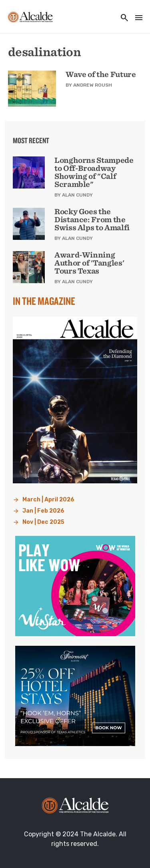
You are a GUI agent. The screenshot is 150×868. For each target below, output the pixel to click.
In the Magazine (44, 301)
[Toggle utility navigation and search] (122, 18)
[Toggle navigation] (136, 18)
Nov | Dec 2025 (43, 522)
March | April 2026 (48, 500)
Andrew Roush (93, 85)
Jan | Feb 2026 (43, 511)
